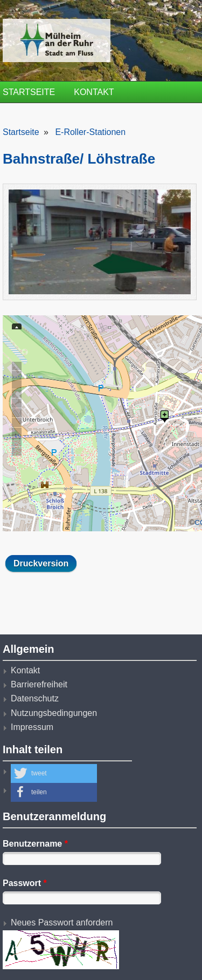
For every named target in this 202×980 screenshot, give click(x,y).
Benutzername (35, 844)
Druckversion (41, 563)
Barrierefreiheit (39, 684)
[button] (54, 773)
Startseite (29, 92)
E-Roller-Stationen (90, 132)
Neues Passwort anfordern (62, 922)
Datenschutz (35, 698)
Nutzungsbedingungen (54, 713)
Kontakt (94, 92)
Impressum (32, 727)
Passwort (25, 883)
